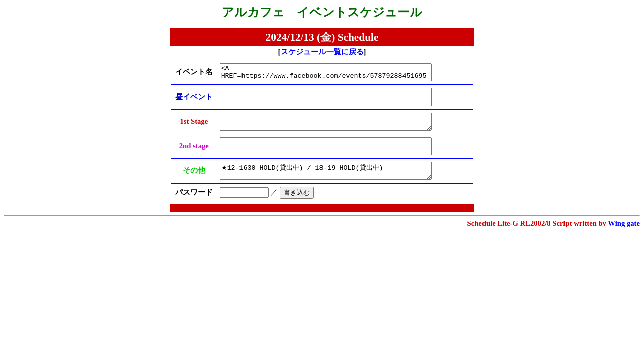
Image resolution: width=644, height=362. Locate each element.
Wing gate (624, 238)
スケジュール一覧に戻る (322, 52)
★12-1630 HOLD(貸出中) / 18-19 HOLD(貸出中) (334, 185)
